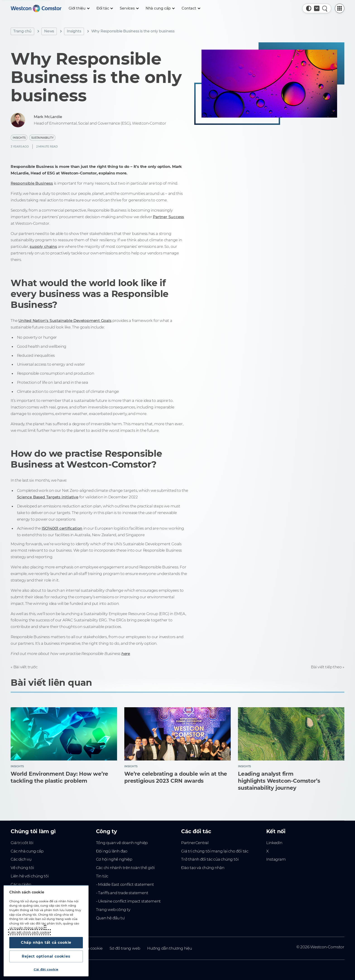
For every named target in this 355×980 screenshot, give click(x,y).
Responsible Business (32, 183)
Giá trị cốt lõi (22, 843)
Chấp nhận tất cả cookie (46, 943)
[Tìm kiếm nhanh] (325, 8)
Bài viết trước (25, 667)
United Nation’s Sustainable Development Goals (65, 321)
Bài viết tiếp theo (326, 667)
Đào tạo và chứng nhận (203, 868)
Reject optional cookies (46, 956)
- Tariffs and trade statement (122, 893)
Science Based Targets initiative (48, 497)
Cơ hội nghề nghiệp (114, 859)
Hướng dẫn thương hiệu (170, 948)
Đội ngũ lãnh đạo (112, 851)
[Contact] (191, 8)
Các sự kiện (21, 884)
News (49, 31)
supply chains (43, 246)
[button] (309, 8)
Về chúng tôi (22, 868)
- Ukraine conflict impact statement (128, 901)
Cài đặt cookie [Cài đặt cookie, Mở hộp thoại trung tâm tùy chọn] (46, 969)
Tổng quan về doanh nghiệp (122, 843)
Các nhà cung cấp (27, 851)
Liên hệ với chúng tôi (30, 876)
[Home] (36, 8)
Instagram (276, 859)
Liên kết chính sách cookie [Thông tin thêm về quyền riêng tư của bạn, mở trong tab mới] (29, 932)
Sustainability (42, 138)
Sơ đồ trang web (125, 948)
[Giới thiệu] (79, 8)
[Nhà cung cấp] (160, 8)
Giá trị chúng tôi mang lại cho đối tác (215, 851)
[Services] (129, 8)
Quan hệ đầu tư (110, 918)
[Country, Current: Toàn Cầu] (317, 8)
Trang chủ (22, 31)
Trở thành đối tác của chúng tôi (210, 859)
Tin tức (102, 876)
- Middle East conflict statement (125, 884)
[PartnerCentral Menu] (340, 8)
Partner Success (168, 217)
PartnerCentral (195, 843)
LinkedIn (274, 843)
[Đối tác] (105, 8)
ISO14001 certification (62, 528)
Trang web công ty (113, 910)
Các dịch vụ (21, 859)
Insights (74, 31)
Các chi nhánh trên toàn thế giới (125, 868)
